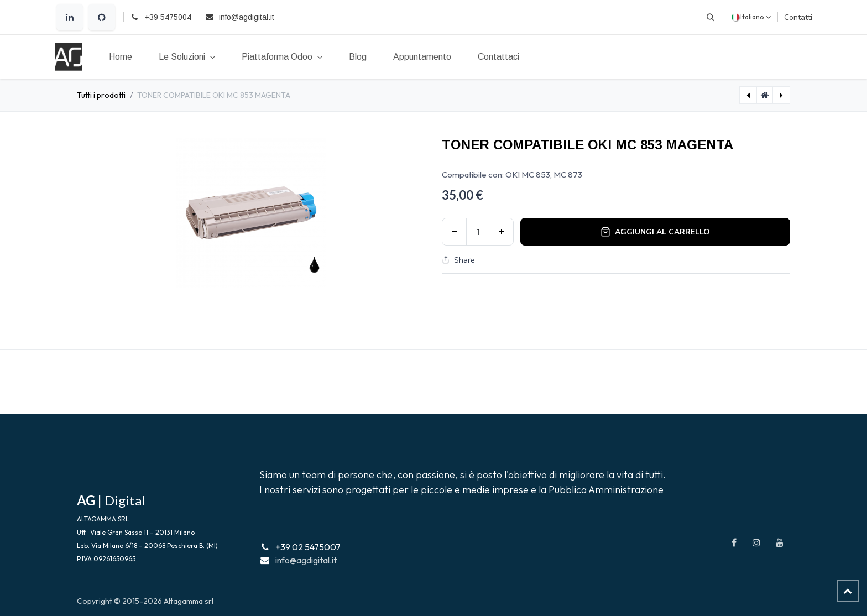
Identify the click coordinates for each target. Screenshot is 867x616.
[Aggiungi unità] (501, 232)
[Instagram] (756, 542)
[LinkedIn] (70, 17)
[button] (711, 17)
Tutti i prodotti (101, 95)
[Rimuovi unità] (454, 232)
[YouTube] (780, 542)
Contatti (798, 17)
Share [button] (458, 260)
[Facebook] (734, 542)
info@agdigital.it (306, 560)
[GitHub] (102, 17)
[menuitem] (121, 57)
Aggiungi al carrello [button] (655, 232)
